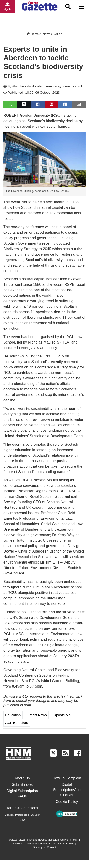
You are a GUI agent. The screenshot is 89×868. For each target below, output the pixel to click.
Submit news (22, 785)
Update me (62, 715)
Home (33, 34)
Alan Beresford (23, 86)
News (46, 34)
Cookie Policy (67, 802)
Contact (51, 847)
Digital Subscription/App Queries (67, 790)
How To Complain (67, 778)
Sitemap (38, 847)
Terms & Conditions (22, 808)
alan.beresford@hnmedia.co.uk (60, 86)
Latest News (37, 715)
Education (13, 715)
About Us (22, 778)
